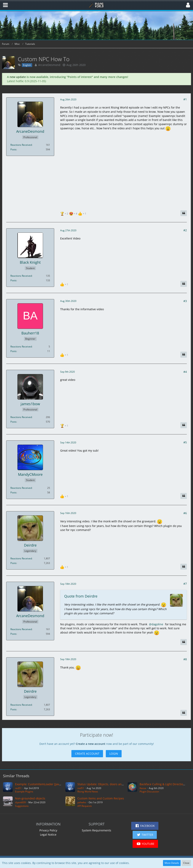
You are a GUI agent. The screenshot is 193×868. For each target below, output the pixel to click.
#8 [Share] (185, 659)
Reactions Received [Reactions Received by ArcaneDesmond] (21, 145)
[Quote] (184, 213)
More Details (172, 863)
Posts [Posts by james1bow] (13, 422)
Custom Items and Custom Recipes (101, 798)
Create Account (87, 754)
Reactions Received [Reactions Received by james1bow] (21, 417)
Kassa (143, 788)
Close (186, 863)
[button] (5, 5)
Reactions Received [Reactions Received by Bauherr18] (21, 347)
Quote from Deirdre (81, 596)
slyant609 (20, 802)
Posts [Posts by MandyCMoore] (13, 492)
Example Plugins (24, 792)
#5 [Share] (185, 442)
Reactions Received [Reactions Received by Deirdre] (21, 558)
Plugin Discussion (149, 792)
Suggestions (22, 806)
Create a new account (91, 744)
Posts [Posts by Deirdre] (13, 563)
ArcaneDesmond (49, 65)
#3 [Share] (185, 301)
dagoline (157, 624)
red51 (18, 788)
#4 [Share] (185, 372)
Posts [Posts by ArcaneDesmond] (13, 149)
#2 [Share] (185, 230)
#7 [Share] (185, 584)
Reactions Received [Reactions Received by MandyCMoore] (21, 488)
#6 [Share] (185, 513)
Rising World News (88, 792)
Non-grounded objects (30, 798)
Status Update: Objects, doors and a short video (109, 784)
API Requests (85, 806)
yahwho (82, 802)
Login (114, 754)
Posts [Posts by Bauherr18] (13, 351)
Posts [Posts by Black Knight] (13, 280)
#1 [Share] (185, 99)
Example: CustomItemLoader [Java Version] (44, 784)
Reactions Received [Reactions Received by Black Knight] (21, 276)
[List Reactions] (74, 213)
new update (18, 77)
